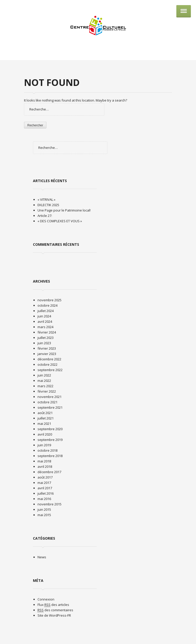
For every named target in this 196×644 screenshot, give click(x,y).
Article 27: (45, 216)
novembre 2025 (50, 300)
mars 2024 (45, 327)
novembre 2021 (50, 397)
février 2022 (47, 391)
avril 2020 (45, 434)
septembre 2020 (50, 429)
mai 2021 (44, 424)
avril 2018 (45, 467)
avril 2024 (45, 321)
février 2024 (47, 332)
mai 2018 (44, 461)
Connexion (46, 599)
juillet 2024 (46, 311)
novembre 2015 (50, 504)
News (42, 557)
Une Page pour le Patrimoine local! (64, 210)
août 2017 (45, 477)
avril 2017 (45, 488)
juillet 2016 (46, 493)
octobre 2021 (47, 402)
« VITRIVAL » (46, 199)
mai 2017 (44, 483)
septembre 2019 (50, 440)
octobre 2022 (47, 364)
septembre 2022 (50, 370)
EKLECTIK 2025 (48, 205)
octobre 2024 (47, 305)
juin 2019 (44, 445)
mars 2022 (45, 386)
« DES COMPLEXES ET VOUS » (60, 221)
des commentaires (55, 610)
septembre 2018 (50, 456)
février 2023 (47, 348)
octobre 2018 (47, 450)
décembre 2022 (49, 359)
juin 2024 (44, 316)
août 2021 (45, 413)
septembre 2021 (50, 407)
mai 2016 (44, 499)
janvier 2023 (47, 354)
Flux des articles (53, 605)
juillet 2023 (46, 338)
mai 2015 (44, 515)
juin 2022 (44, 375)
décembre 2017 (49, 472)
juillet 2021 (46, 418)
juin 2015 (44, 509)
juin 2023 (44, 343)
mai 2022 (44, 381)
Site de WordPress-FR (54, 615)
